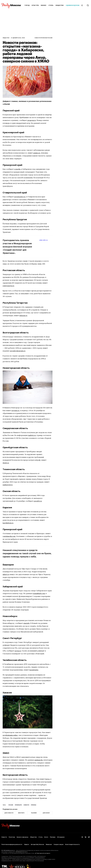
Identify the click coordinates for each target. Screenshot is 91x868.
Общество (60, 5)
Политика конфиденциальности (12, 841)
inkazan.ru (24, 315)
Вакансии (49, 841)
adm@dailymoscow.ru (21, 848)
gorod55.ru (38, 501)
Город (27, 5)
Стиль (51, 5)
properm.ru (32, 120)
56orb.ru (6, 463)
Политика (12, 836)
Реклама (53, 836)
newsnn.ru (16, 410)
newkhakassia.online (11, 735)
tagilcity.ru (32, 435)
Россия (11, 805)
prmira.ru (37, 153)
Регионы (34, 805)
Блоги (46, 836)
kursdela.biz (34, 670)
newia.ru (18, 651)
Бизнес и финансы (22, 836)
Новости (26, 805)
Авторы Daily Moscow (37, 841)
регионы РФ (18, 805)
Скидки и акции (59, 841)
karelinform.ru (8, 523)
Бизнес (44, 5)
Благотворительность (72, 841)
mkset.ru (6, 574)
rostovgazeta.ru (9, 286)
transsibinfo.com (39, 593)
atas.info (27, 623)
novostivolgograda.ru (18, 351)
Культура (35, 5)
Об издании (61, 836)
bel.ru (48, 779)
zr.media (17, 169)
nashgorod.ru (8, 485)
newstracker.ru (20, 197)
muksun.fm (39, 760)
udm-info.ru (44, 240)
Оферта (26, 841)
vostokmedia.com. (10, 536)
